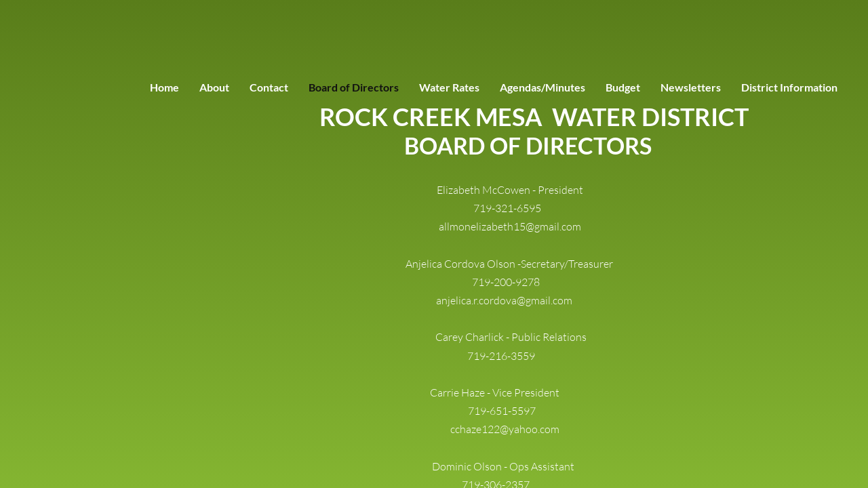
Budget (623, 87)
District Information (789, 87)
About (214, 87)
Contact (269, 87)
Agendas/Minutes (542, 87)
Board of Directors (354, 87)
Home (164, 87)
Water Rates (449, 87)
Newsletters (691, 87)
